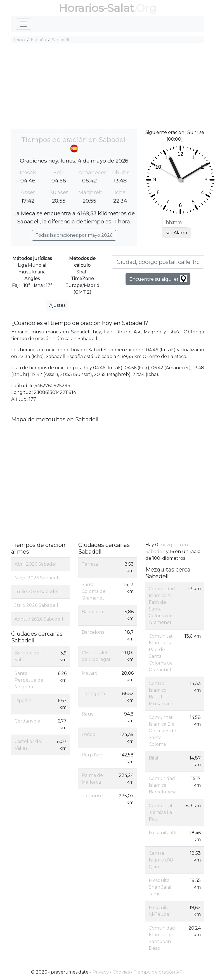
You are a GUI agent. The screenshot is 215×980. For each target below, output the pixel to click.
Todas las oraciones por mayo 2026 (74, 235)
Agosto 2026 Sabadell (39, 619)
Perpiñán (92, 755)
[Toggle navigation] (23, 24)
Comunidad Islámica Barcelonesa (163, 785)
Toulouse (92, 796)
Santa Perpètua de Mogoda (29, 680)
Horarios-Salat (96, 8)
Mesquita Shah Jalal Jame (160, 887)
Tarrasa (90, 564)
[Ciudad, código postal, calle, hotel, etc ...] (158, 262)
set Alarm (176, 233)
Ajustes (57, 305)
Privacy (101, 972)
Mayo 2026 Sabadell (37, 578)
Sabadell (60, 40)
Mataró (90, 673)
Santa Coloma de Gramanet (94, 591)
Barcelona (93, 632)
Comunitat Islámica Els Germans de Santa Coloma (162, 731)
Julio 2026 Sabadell (36, 605)
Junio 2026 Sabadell (37, 592)
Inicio (19, 40)
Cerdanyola (27, 721)
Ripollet (23, 701)
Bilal (153, 758)
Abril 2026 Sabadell (36, 564)
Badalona (92, 612)
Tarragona (93, 694)
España (38, 40)
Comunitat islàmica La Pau (161, 812)
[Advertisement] (108, 87)
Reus (87, 714)
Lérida (88, 734)
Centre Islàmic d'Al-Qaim (162, 860)
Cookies (121, 972)
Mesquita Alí (163, 833)
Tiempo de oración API (159, 972)
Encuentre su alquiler (158, 279)
